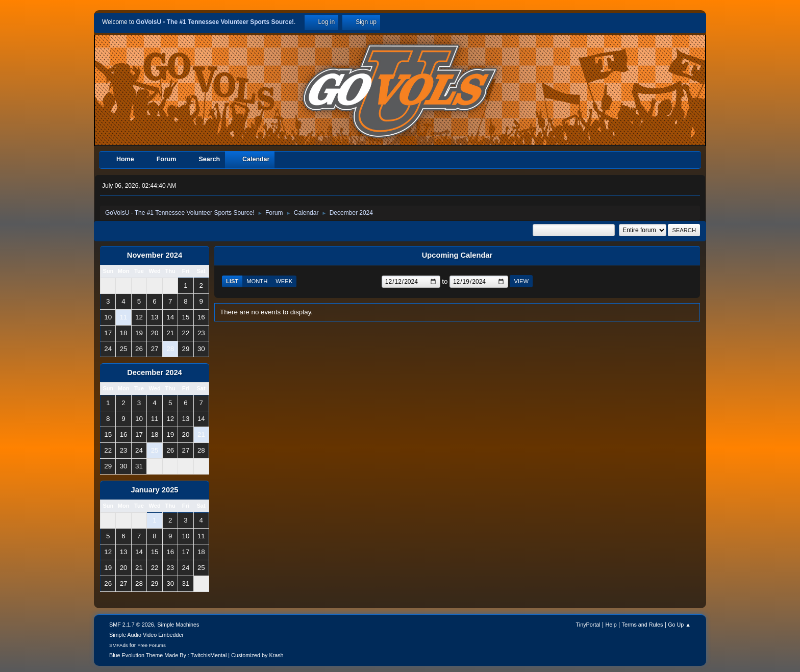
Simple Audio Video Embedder (146, 635)
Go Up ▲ (679, 625)
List (232, 281)
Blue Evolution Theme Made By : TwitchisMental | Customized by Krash (196, 655)
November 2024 (155, 255)
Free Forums (152, 645)
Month (257, 281)
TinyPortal (588, 625)
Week (284, 281)
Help (611, 625)
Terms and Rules (643, 625)
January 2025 (155, 490)
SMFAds (119, 645)
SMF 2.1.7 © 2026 (132, 625)
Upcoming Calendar (457, 255)
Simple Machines (178, 625)
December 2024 (155, 372)
